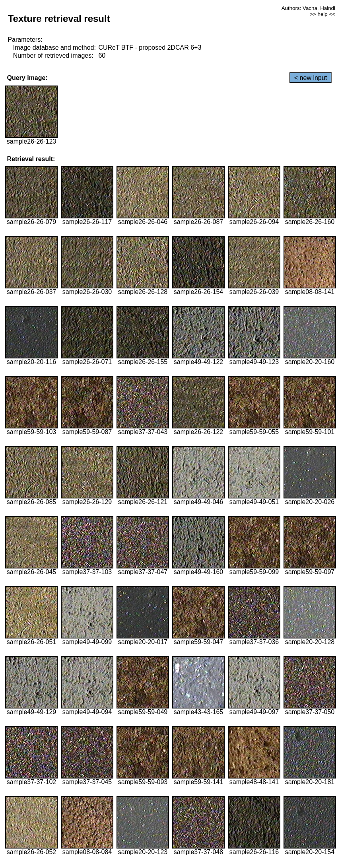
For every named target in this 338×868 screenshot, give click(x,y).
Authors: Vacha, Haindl (308, 8)
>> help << (322, 14)
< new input (311, 78)
